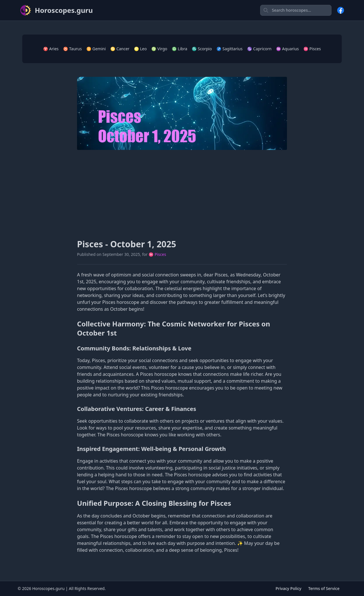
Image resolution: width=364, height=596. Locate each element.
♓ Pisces (312, 49)
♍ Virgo (159, 49)
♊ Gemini (96, 49)
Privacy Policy (288, 588)
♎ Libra (179, 49)
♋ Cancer (120, 49)
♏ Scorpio (202, 49)
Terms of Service (324, 588)
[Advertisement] (182, 194)
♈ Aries (51, 49)
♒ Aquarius (288, 49)
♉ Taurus (72, 49)
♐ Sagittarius (230, 49)
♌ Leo (140, 49)
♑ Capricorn (259, 49)
